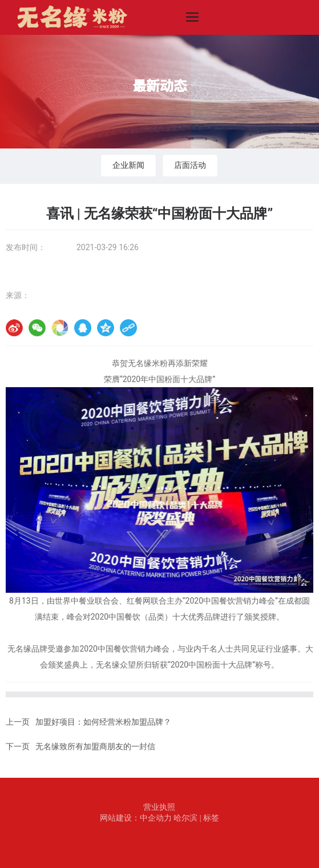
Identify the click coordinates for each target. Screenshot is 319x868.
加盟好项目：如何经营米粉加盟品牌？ (103, 722)
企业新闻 (128, 165)
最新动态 (160, 85)
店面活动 (190, 165)
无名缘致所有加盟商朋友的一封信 (95, 747)
